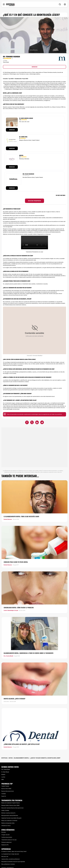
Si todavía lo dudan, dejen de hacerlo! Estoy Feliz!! (14, 851)
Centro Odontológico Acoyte (11, 610)
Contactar (12, 130)
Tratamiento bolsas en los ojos (9, 840)
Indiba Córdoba (5, 810)
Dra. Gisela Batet (6, 769)
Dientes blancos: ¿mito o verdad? (15, 699)
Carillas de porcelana (7, 837)
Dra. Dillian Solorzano (28, 174)
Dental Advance (8, 519)
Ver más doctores (61, 195)
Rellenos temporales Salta (8, 823)
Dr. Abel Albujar (5, 772)
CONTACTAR (34, 67)
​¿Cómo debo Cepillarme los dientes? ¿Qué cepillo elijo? (22, 744)
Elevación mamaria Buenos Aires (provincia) (12, 808)
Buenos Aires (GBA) (6, 789)
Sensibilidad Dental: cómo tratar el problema (19, 608)
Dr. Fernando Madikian (11, 57)
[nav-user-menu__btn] (65, 4)
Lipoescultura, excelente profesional (11, 859)
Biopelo (3, 774)
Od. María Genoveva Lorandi (26, 118)
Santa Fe (4, 796)
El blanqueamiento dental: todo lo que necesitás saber (21, 516)
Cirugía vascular (6, 835)
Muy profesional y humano (8, 864)
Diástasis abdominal (6, 842)
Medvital (21, 155)
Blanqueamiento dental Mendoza (10, 815)
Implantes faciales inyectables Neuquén (11, 818)
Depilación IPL (5, 845)
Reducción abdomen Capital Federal (11, 803)
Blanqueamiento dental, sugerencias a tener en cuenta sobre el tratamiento (28, 653)
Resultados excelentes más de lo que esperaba (13, 862)
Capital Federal (5, 786)
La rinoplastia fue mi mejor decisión (10, 854)
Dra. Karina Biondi (8, 656)
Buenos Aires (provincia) (8, 791)
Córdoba (4, 794)
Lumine (3, 777)
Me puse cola (5, 857)
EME (3, 779)
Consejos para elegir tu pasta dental (16, 562)
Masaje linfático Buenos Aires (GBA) (10, 805)
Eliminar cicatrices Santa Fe (8, 813)
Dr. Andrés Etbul (23, 137)
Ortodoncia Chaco (6, 826)
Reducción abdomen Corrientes (9, 821)
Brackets (4, 832)
